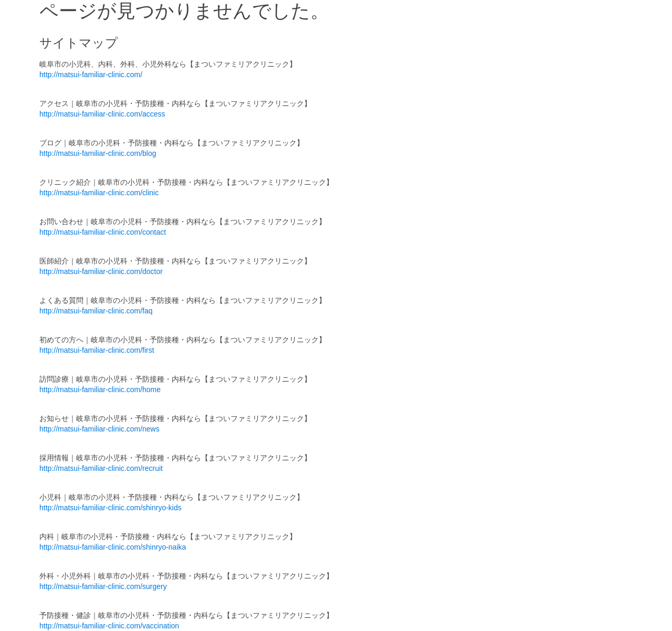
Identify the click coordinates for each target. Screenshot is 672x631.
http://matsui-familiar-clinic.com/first (97, 350)
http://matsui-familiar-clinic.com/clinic (99, 193)
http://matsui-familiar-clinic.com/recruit (101, 468)
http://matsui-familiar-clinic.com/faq (96, 311)
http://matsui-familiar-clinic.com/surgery (103, 586)
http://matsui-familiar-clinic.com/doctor (101, 271)
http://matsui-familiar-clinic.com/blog (98, 153)
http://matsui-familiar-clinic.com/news (99, 429)
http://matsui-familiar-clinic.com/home (100, 390)
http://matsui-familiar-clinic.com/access (102, 114)
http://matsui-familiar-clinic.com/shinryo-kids (111, 508)
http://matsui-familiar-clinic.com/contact (103, 232)
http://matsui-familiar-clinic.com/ (91, 75)
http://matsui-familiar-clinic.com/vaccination (109, 626)
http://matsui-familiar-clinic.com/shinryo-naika (113, 547)
